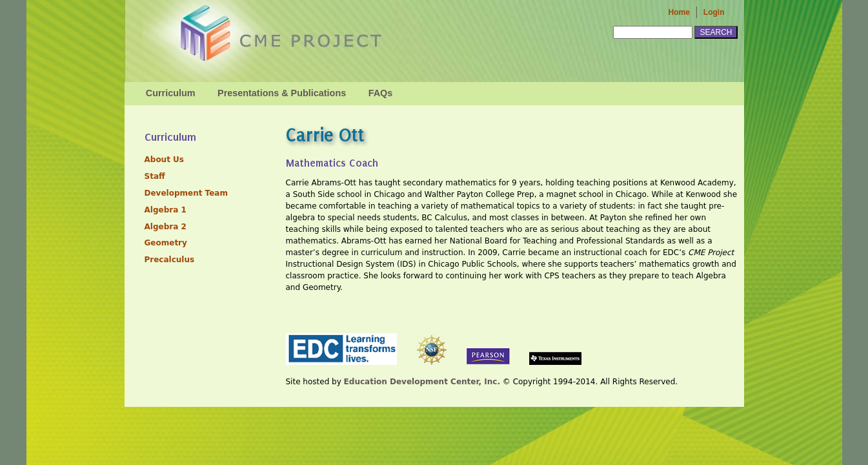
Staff (155, 176)
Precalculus (170, 260)
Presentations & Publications (282, 93)
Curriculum (171, 93)
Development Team (186, 193)
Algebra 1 (166, 210)
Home (679, 12)
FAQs (381, 93)
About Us (164, 160)
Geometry (166, 243)
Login (714, 12)
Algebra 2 (166, 227)
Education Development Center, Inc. (422, 382)
